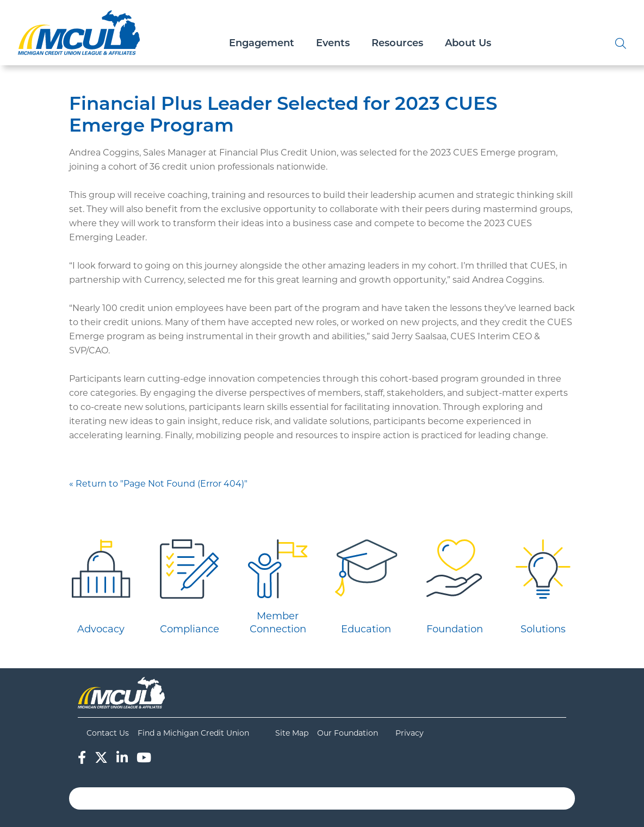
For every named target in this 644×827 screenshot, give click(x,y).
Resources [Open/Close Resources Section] (397, 44)
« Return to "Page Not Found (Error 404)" (158, 484)
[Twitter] (101, 758)
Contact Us (108, 733)
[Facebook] (82, 758)
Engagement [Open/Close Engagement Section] (262, 44)
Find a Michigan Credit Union (193, 733)
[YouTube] (144, 758)
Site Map (292, 733)
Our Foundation (348, 733)
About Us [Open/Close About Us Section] (468, 44)
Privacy (410, 733)
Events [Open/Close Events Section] (333, 44)
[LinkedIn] (122, 758)
